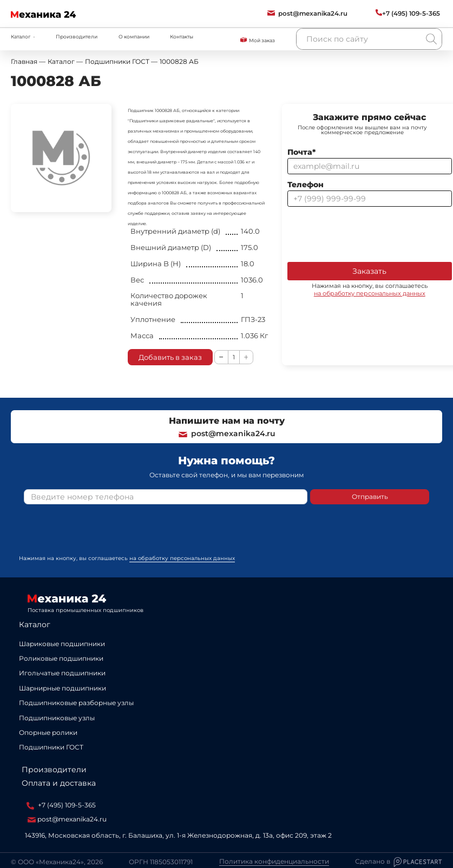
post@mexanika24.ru (226, 433)
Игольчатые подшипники (62, 673)
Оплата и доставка (59, 783)
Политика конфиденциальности (274, 862)
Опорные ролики (48, 732)
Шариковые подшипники (62, 644)
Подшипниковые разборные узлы (76, 703)
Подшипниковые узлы (57, 718)
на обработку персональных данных (370, 293)
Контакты (182, 37)
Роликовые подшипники (61, 658)
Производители (77, 37)
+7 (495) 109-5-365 (61, 805)
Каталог (35, 624)
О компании (134, 37)
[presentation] (370, 233)
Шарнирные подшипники (63, 688)
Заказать (369, 271)
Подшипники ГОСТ (51, 747)
